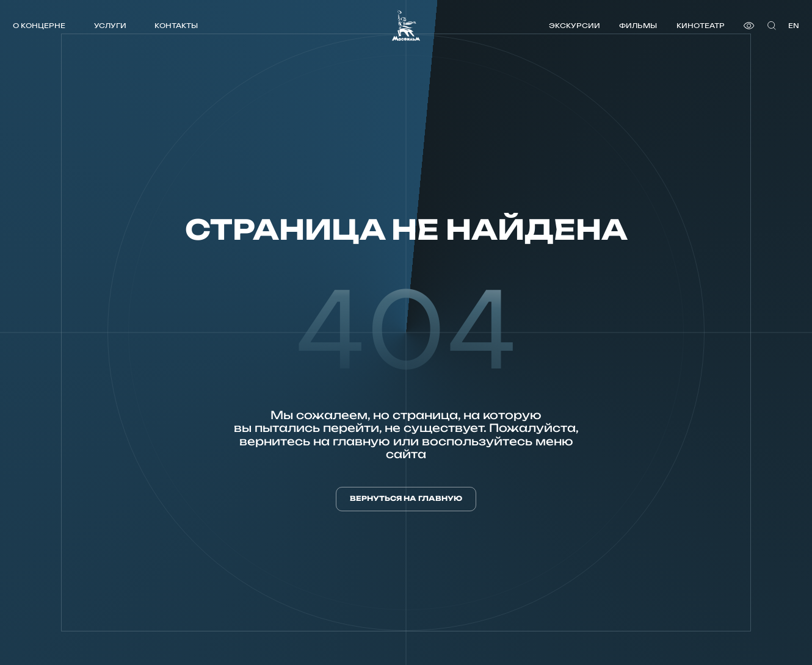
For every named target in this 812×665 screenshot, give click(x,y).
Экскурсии (575, 25)
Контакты (176, 25)
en (794, 25)
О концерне (39, 25)
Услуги (110, 25)
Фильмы (638, 25)
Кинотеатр (701, 25)
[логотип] (406, 25)
